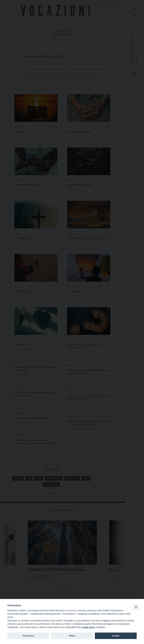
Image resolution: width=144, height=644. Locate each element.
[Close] (136, 607)
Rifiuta (72, 636)
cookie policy (88, 627)
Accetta (116, 636)
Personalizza (28, 636)
